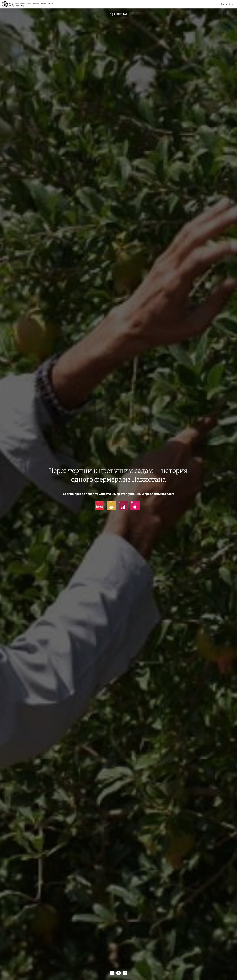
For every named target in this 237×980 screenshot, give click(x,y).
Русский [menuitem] (226, 4)
